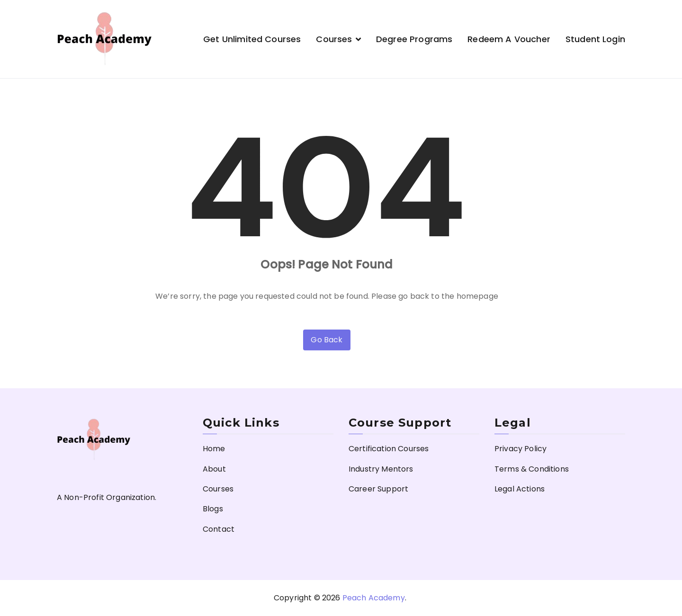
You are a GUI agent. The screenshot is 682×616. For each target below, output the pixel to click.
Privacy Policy (520, 449)
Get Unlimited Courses (252, 39)
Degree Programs (414, 39)
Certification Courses (389, 449)
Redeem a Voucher (509, 39)
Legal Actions (520, 489)
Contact (219, 529)
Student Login (595, 39)
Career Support (378, 489)
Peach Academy (374, 598)
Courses (334, 39)
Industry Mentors (381, 469)
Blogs (213, 509)
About (214, 469)
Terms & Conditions (532, 469)
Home (214, 449)
